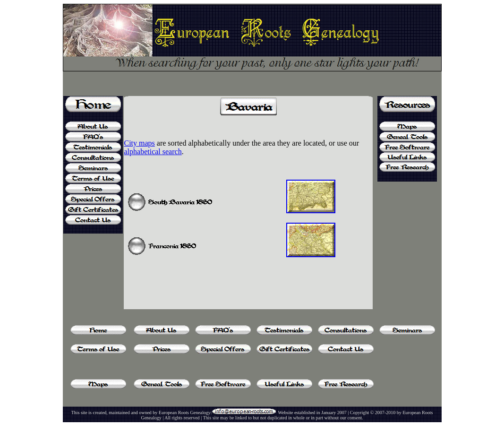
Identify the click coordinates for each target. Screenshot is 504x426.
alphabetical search (153, 152)
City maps (139, 143)
